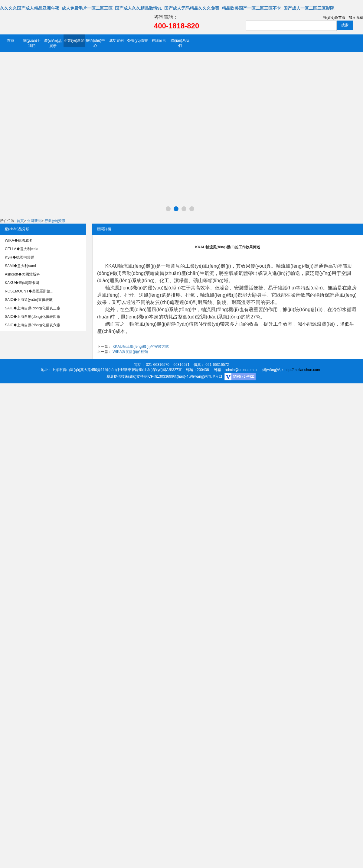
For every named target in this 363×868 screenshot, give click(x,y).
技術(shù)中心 (95, 43)
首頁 (11, 40)
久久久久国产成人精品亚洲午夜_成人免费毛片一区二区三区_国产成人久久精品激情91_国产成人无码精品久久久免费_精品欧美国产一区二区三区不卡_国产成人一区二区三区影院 (167, 8)
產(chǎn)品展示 (53, 43)
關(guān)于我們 (32, 43)
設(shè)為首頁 (334, 18)
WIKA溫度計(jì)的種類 (130, 352)
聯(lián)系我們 (180, 43)
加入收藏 (356, 18)
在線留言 (159, 40)
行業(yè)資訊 (55, 221)
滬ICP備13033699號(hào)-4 (166, 376)
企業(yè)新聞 (74, 40)
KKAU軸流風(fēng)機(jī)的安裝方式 (141, 347)
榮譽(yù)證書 (138, 40)
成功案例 (116, 40)
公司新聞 (34, 221)
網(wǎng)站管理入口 (206, 376)
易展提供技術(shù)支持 (125, 376)
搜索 (345, 25)
